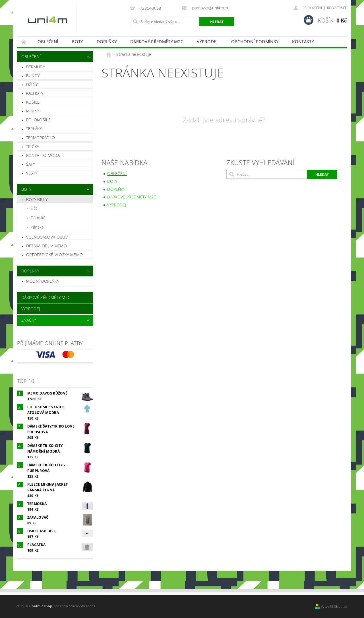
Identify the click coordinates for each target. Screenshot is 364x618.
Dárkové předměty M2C (157, 42)
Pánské (37, 227)
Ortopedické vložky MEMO (54, 255)
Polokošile (38, 120)
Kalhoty (35, 93)
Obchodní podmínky (255, 42)
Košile (33, 102)
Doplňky (107, 42)
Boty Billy (37, 199)
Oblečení (48, 42)
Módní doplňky (43, 281)
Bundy (33, 76)
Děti (35, 208)
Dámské (38, 218)
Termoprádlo (41, 138)
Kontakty (303, 42)
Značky (29, 320)
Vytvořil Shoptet (334, 606)
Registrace (337, 8)
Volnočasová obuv (47, 237)
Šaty (31, 164)
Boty (77, 42)
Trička (33, 146)
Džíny (32, 84)
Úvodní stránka (24, 42)
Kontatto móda (43, 155)
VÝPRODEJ (207, 42)
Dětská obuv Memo (46, 246)
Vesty (32, 173)
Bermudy (36, 67)
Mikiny (33, 111)
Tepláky (34, 129)
